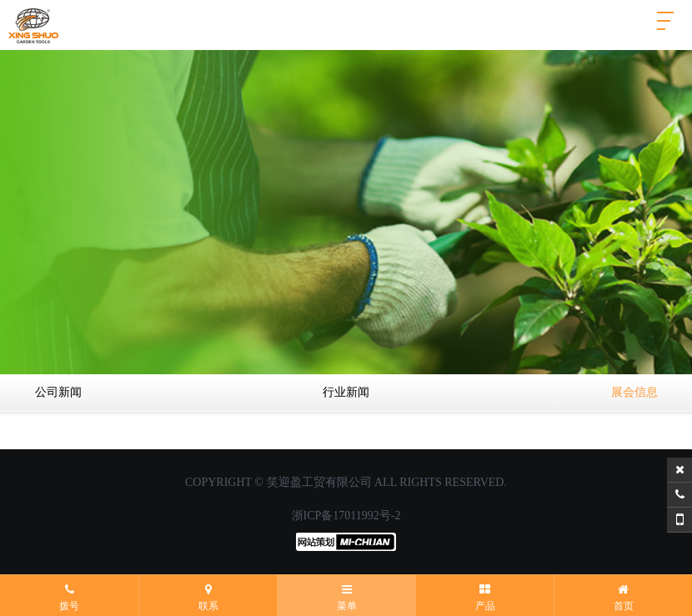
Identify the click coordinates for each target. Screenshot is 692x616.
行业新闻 (346, 392)
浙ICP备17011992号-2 (346, 516)
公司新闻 (58, 392)
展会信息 (634, 392)
